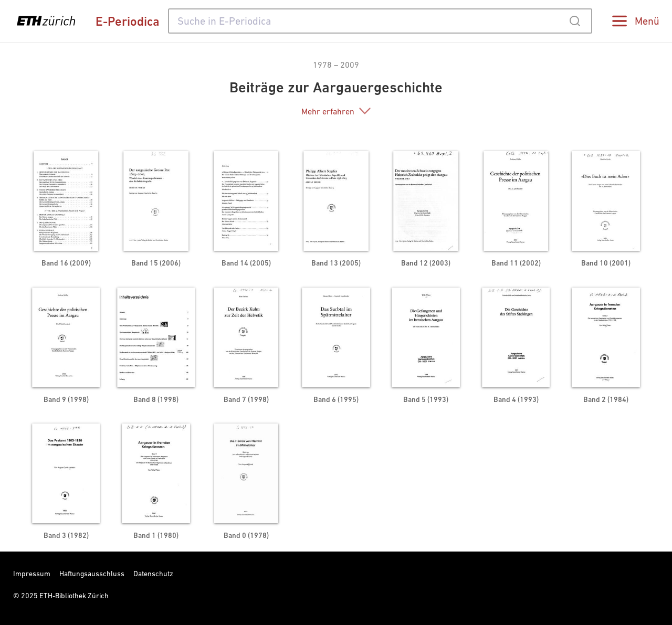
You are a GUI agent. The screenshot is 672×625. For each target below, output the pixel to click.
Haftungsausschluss (92, 574)
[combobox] (380, 21)
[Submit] (575, 21)
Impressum (32, 574)
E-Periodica (128, 21)
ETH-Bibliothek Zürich (74, 596)
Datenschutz (153, 574)
